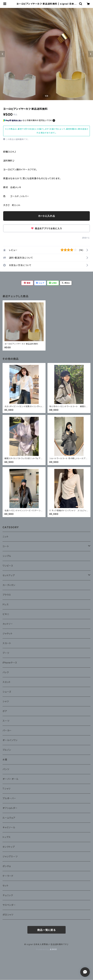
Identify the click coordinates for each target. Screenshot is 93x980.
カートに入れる (47, 216)
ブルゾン (7, 750)
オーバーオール (11, 779)
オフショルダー (10, 808)
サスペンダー (9, 905)
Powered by (46, 949)
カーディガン (9, 585)
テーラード (8, 876)
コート (6, 546)
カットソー (8, 624)
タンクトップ (9, 847)
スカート (7, 643)
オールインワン (10, 740)
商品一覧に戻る (46, 930)
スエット (7, 682)
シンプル (7, 556)
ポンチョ (7, 866)
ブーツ (6, 653)
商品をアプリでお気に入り (46, 228)
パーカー (7, 730)
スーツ (6, 721)
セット (5, 886)
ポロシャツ (8, 915)
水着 (5, 760)
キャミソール (9, 827)
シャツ (6, 701)
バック (6, 672)
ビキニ (6, 614)
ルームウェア (9, 818)
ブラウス (7, 595)
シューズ (7, 692)
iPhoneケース (10, 663)
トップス (7, 837)
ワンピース (8, 566)
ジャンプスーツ (10, 856)
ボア (5, 711)
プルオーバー (9, 798)
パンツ (6, 769)
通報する (86, 238)
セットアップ (9, 575)
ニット (5, 537)
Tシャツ (7, 789)
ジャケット (8, 633)
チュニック (8, 895)
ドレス (6, 604)
